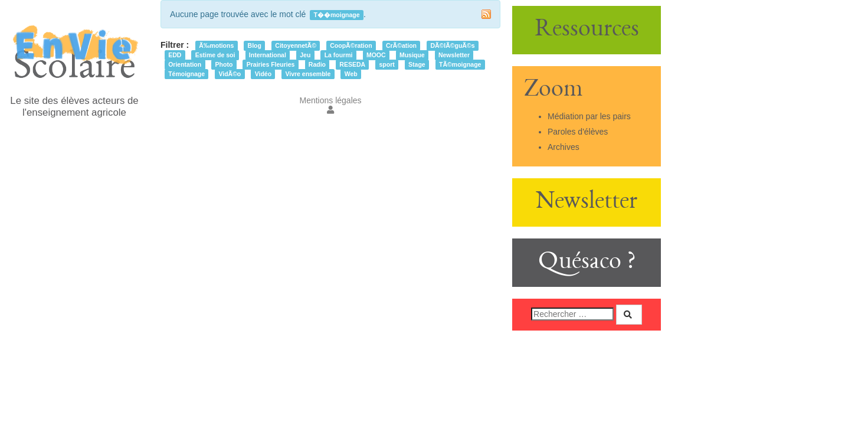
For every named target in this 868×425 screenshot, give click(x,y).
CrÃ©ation (401, 45)
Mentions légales (330, 100)
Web (351, 74)
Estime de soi (215, 55)
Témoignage (186, 74)
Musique (412, 55)
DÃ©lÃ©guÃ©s (452, 45)
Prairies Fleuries (271, 64)
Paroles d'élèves (578, 132)
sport (386, 64)
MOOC (376, 55)
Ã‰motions (216, 45)
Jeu (305, 55)
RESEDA (352, 64)
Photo (224, 64)
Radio (317, 64)
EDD (175, 55)
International (268, 55)
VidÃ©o (230, 74)
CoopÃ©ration (351, 45)
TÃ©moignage (460, 64)
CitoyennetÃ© (296, 45)
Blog (255, 45)
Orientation (185, 64)
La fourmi (339, 55)
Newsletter (454, 55)
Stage (417, 64)
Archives (564, 147)
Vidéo (263, 74)
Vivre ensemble (308, 74)
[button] (330, 110)
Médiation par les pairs (589, 116)
